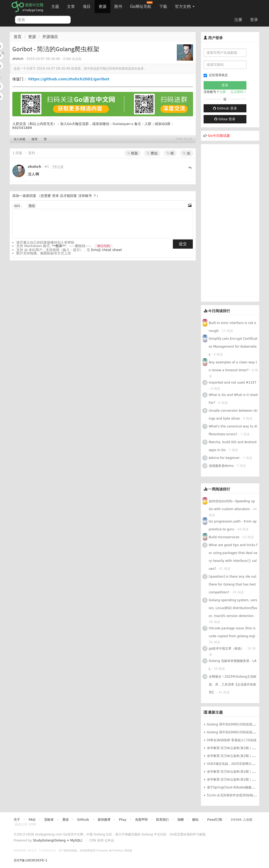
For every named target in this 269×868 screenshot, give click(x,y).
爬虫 (152, 153)
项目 (87, 7)
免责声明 (141, 820)
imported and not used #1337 (233, 383)
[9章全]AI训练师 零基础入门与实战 (232, 740)
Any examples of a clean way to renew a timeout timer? (233, 366)
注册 (238, 20)
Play (122, 820)
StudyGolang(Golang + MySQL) (58, 840)
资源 (102, 7)
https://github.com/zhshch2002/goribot (69, 79)
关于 (17, 820)
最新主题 (215, 712)
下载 (163, 7)
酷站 (195, 820)
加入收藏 (19, 139)
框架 (133, 153)
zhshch (18, 59)
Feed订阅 (215, 820)
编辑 (17, 206)
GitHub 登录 (225, 108)
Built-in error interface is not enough (233, 327)
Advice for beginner (224, 458)
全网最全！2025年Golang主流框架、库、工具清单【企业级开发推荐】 (233, 684)
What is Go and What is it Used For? (233, 399)
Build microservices (224, 537)
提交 (183, 244)
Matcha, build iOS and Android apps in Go (233, 446)
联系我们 (162, 820)
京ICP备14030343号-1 (30, 860)
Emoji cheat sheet (107, 250)
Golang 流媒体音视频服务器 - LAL (233, 665)
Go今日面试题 (219, 136)
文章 (71, 7)
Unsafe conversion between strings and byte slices (233, 415)
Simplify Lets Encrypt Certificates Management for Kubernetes (233, 347)
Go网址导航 (141, 5)
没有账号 (85, 196)
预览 (32, 206)
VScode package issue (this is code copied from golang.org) (232, 632)
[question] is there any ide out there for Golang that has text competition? (233, 584)
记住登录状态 (216, 75)
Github (83, 820)
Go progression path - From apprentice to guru (233, 525)
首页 (18, 37)
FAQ (32, 820)
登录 (254, 20)
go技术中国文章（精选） (227, 649)
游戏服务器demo (221, 466)
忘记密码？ (239, 92)
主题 (55, 7)
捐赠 (180, 820)
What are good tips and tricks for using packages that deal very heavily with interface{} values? (233, 557)
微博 (34, 139)
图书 (118, 7)
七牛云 (109, 840)
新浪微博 (104, 820)
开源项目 (50, 37)
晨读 (65, 820)
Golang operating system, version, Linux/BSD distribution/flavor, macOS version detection (233, 608)
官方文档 (185, 7)
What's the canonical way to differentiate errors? (233, 430)
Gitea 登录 (225, 119)
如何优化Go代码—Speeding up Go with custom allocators (232, 505)
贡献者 (49, 820)
